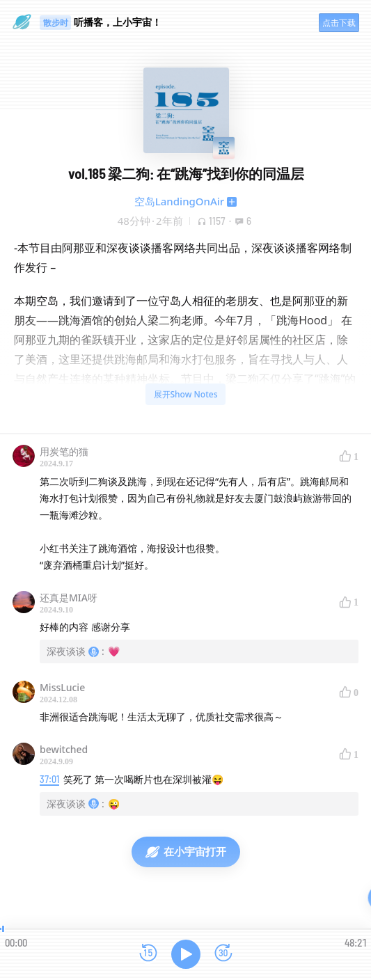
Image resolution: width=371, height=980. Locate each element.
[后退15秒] (148, 954)
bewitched (64, 749)
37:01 (49, 779)
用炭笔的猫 (64, 451)
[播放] (186, 954)
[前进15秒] (223, 954)
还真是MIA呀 (69, 598)
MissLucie (62, 687)
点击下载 (339, 23)
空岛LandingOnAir (179, 201)
